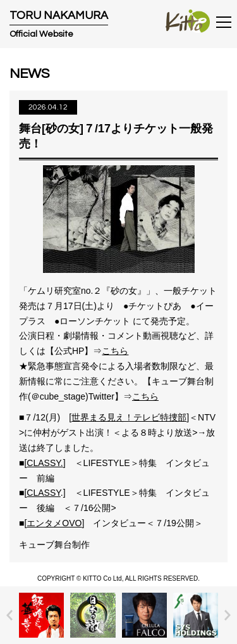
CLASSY (43, 493)
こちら (115, 351)
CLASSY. (45, 463)
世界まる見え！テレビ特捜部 (129, 417)
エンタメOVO (54, 523)
